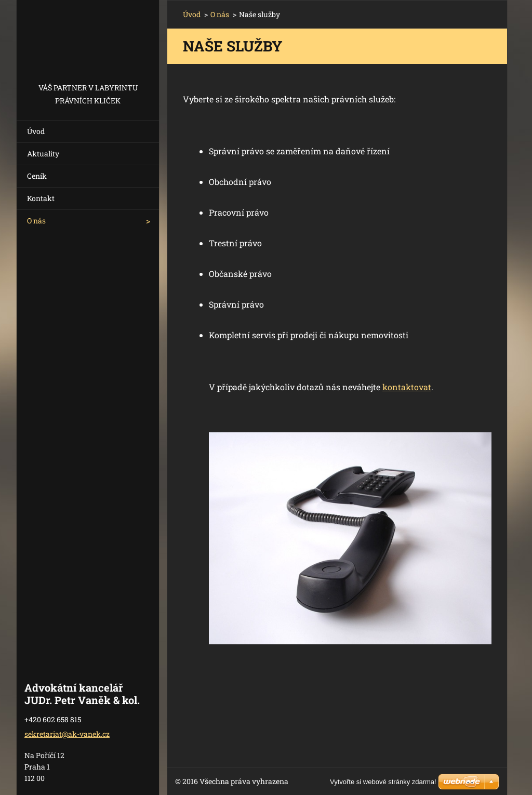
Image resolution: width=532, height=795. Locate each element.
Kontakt (41, 198)
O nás (36, 221)
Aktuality (43, 154)
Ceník (37, 176)
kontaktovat (407, 387)
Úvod (36, 131)
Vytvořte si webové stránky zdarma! (383, 782)
